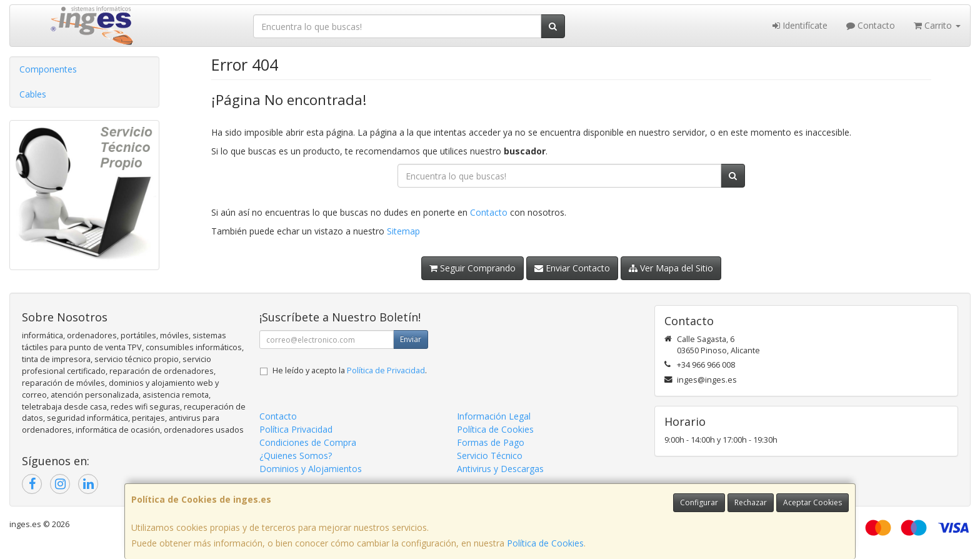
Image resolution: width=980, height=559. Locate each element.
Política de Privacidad (386, 370)
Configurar (699, 502)
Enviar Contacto (572, 268)
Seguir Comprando (472, 268)
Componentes (48, 69)
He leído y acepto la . (350, 370)
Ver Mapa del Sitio (671, 268)
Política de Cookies (545, 543)
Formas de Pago (491, 442)
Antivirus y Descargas (500, 469)
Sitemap (403, 231)
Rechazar (751, 502)
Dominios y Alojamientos (311, 469)
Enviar (411, 339)
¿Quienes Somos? (296, 456)
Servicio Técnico (490, 456)
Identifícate (800, 25)
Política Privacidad (296, 429)
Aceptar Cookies (812, 502)
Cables (33, 94)
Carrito (937, 25)
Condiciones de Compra (308, 442)
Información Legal (494, 416)
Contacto (871, 25)
